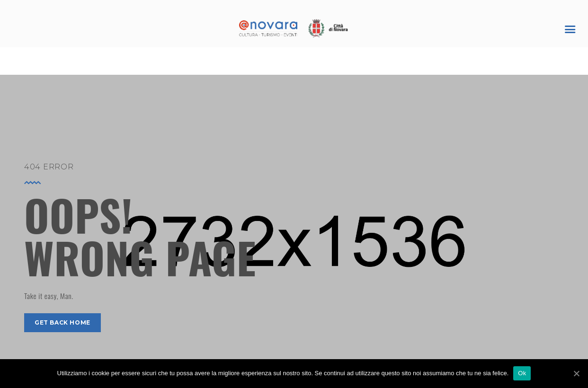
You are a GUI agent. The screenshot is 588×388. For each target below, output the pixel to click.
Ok (522, 373)
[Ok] (576, 373)
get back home (62, 322)
